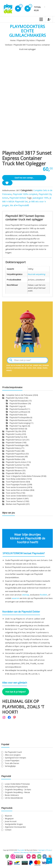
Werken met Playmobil (15, 504)
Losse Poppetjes (12, 761)
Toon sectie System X (15, 499)
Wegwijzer (9, 819)
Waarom (8, 816)
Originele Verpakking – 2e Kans (18, 790)
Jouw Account (11, 821)
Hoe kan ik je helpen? (16, 692)
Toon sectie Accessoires (16, 487)
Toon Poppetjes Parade (16, 485)
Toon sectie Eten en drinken (18, 490)
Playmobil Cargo (16, 406)
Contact (8, 830)
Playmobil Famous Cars (16, 440)
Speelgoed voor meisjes (15, 758)
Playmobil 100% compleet (25, 194)
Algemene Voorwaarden (15, 827)
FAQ (31, 852)
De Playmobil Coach (13, 752)
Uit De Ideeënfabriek (14, 798)
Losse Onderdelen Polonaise (17, 784)
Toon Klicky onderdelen (16, 479)
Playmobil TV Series (14, 468)
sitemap (26, 595)
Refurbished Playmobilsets (16, 787)
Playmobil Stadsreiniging (20, 423)
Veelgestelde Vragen (14, 824)
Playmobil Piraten (13, 451)
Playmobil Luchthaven (19, 412)
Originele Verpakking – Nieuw (17, 792)
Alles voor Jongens (13, 755)
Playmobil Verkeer (18, 198)
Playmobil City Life (14, 431)
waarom (16, 598)
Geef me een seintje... (24, 178)
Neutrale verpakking (36, 274)
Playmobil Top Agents (19, 426)
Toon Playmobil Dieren (16, 482)
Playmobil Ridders (14, 459)
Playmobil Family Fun (15, 437)
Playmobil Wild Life (14, 473)
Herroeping (24, 852)
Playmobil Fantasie (14, 443)
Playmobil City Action (26, 40)
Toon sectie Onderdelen (16, 496)
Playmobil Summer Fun (16, 465)
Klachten (17, 852)
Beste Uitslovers (12, 795)
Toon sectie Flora (13, 493)
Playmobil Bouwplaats (19, 401)
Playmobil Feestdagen (15, 445)
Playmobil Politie (16, 415)
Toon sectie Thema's (15, 501)
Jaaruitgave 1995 (40, 198)
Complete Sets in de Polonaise (19, 395)
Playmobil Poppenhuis (15, 454)
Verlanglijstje (10, 766)
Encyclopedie (37, 852)
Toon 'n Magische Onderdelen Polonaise (23, 476)
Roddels (44, 595)
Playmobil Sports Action (16, 462)
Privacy (49, 850)
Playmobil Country (14, 434)
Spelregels (42, 850)
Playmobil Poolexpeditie (20, 417)
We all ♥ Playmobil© (20, 205)
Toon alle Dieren (12, 763)
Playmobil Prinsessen (15, 457)
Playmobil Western (14, 471)
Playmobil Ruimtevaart (19, 420)
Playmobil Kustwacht (18, 409)
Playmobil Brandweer (18, 403)
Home (13, 40)
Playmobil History (13, 448)
